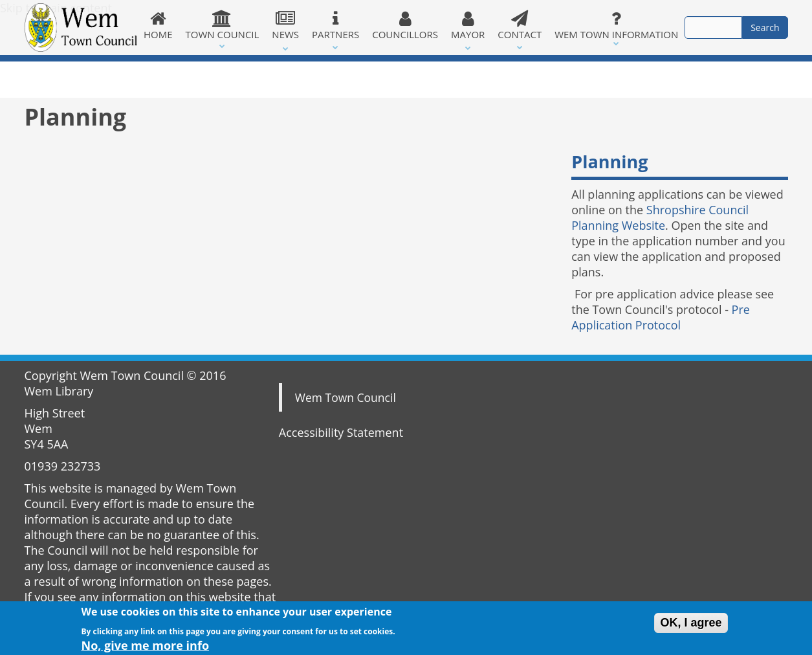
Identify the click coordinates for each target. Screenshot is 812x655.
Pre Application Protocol (661, 317)
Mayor (468, 25)
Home (158, 25)
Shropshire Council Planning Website (660, 217)
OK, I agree (691, 625)
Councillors (405, 25)
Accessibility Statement (341, 432)
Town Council (223, 25)
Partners (335, 25)
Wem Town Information (616, 25)
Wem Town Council (346, 397)
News (285, 25)
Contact (520, 25)
